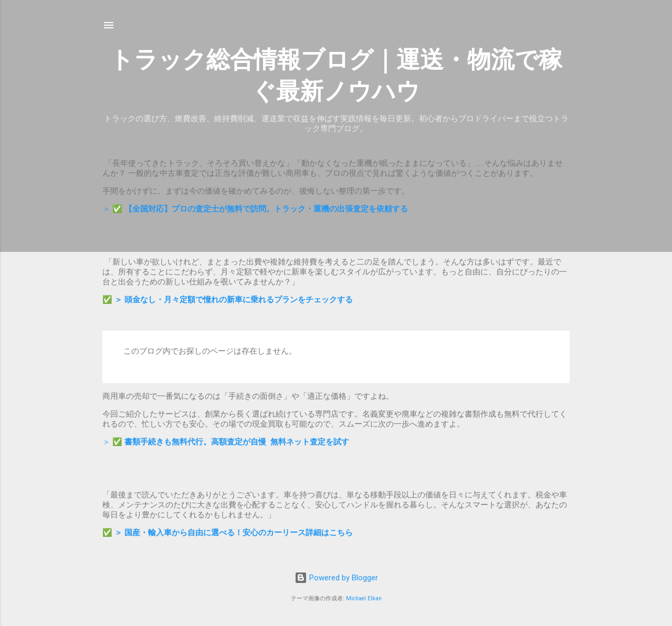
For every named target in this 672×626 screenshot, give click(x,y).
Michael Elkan (364, 598)
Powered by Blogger (336, 578)
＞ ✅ (255, 209)
